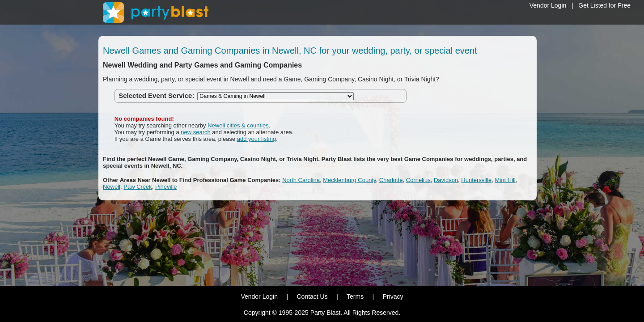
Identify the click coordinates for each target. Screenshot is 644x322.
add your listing (256, 139)
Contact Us (312, 297)
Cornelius (418, 180)
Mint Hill (505, 180)
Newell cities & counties (238, 125)
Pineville (166, 187)
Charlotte (391, 180)
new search (195, 132)
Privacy (393, 297)
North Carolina (301, 180)
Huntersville (476, 180)
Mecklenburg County (349, 180)
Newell (112, 187)
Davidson (446, 180)
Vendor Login (548, 5)
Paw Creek (138, 187)
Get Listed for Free (604, 5)
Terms (355, 297)
